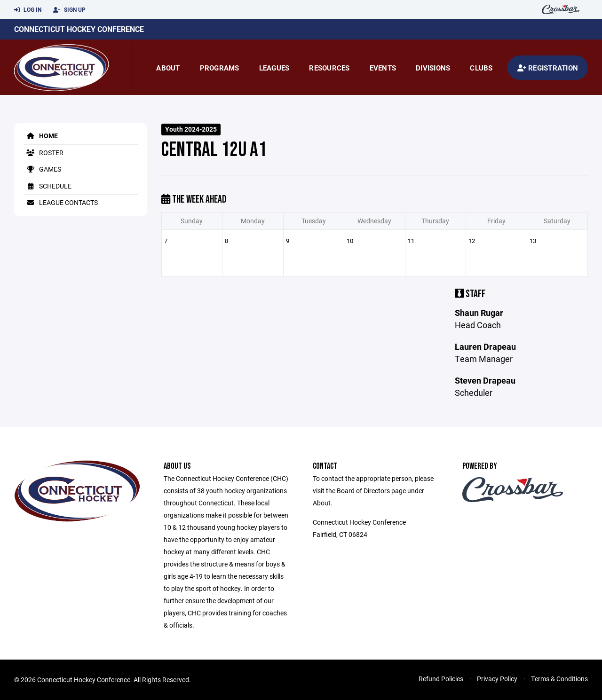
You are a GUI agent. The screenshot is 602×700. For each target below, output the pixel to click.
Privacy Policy (497, 679)
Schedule (48, 186)
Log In (28, 10)
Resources (329, 68)
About (168, 68)
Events (383, 68)
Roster (44, 153)
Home (41, 136)
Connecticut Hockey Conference (79, 29)
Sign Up (69, 10)
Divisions (433, 68)
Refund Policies (441, 679)
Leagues (274, 68)
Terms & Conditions (559, 679)
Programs (220, 68)
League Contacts (61, 202)
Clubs (481, 68)
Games (42, 169)
